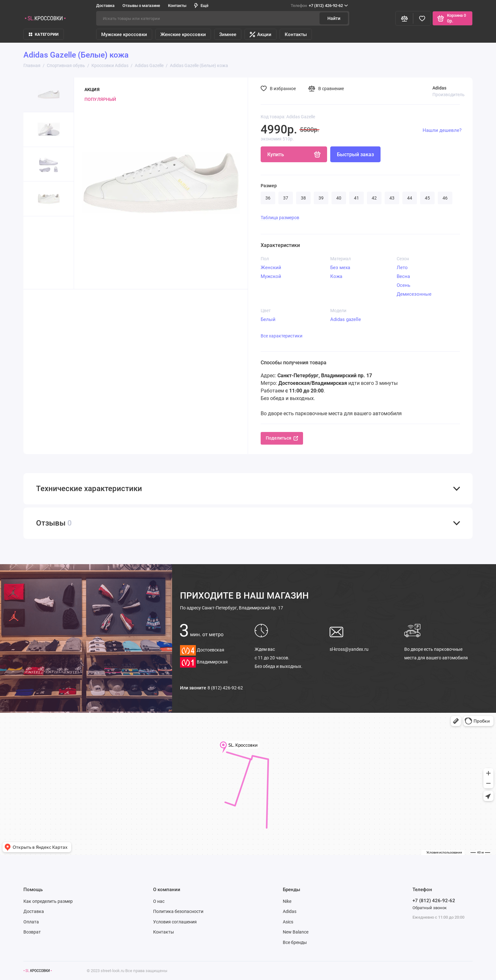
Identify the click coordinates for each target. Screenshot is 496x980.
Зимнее (228, 34)
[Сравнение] (404, 18)
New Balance (296, 932)
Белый (268, 319)
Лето (402, 268)
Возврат (32, 932)
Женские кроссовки (183, 34)
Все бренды (295, 942)
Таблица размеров (280, 218)
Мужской (271, 276)
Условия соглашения (175, 922)
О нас (159, 901)
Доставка (105, 6)
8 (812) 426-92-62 (225, 688)
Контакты (177, 6)
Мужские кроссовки (124, 34)
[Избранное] (422, 18)
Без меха (340, 268)
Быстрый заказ (355, 154)
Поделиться (282, 438)
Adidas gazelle (346, 319)
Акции (260, 34)
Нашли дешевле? (442, 130)
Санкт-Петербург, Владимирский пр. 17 (232, 608)
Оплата (31, 922)
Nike (287, 901)
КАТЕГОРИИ (44, 34)
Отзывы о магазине (141, 6)
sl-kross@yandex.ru (349, 649)
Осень (403, 285)
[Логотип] (38, 971)
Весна (403, 276)
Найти (334, 18)
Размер (269, 186)
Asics (288, 922)
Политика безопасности (178, 911)
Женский (271, 268)
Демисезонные (414, 294)
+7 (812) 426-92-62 (319, 6)
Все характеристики (282, 336)
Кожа (336, 276)
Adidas (290, 911)
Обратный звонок (430, 908)
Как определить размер (48, 901)
